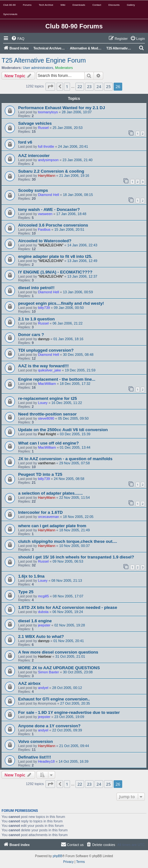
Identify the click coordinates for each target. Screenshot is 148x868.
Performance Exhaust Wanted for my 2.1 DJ (62, 108)
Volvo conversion (35, 741)
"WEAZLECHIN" (51, 245)
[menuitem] (18, 39)
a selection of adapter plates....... (50, 493)
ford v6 (25, 142)
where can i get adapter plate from (52, 526)
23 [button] (89, 86)
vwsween (45, 214)
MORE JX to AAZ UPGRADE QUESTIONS (59, 668)
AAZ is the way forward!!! (43, 366)
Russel (43, 128)
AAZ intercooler (34, 156)
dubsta (43, 612)
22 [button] (80, 86)
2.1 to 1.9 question (36, 319)
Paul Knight (47, 434)
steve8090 (46, 418)
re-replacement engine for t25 (48, 398)
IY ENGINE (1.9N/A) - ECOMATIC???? (55, 272)
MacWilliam (47, 384)
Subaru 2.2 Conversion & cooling (51, 171)
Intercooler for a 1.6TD (40, 512)
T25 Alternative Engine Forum (44, 60)
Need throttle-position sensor (47, 414)
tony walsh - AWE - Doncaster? (49, 210)
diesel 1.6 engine (35, 621)
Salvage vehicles (35, 123)
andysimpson (48, 160)
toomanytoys (48, 112)
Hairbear (45, 656)
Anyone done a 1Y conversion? (49, 726)
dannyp (44, 339)
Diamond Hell (48, 195)
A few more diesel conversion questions (58, 652)
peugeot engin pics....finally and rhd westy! (61, 303)
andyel (43, 688)
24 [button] (99, 86)
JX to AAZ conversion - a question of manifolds (65, 459)
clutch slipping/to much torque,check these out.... (68, 541)
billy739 (44, 308)
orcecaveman (48, 517)
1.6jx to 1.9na (31, 576)
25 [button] (108, 86)
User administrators (38, 68)
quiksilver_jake (49, 370)
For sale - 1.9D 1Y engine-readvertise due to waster (69, 712)
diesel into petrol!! (36, 288)
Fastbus (44, 229)
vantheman (46, 463)
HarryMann (46, 176)
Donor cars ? (31, 335)
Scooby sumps (33, 190)
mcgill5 (43, 596)
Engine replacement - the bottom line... (57, 379)
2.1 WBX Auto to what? (41, 636)
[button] (50, 86)
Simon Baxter (48, 672)
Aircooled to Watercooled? (45, 241)
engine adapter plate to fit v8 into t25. (55, 256)
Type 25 (26, 592)
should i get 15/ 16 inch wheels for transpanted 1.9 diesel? (76, 557)
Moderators (64, 68)
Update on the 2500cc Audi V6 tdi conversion (63, 430)
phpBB (58, 856)
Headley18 (46, 761)
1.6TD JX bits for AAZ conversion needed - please (68, 607)
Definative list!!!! (35, 757)
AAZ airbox (29, 683)
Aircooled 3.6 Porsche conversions (53, 225)
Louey (43, 403)
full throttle (46, 146)
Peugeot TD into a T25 (40, 474)
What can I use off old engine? (49, 443)
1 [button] (67, 86)
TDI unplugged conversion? (46, 350)
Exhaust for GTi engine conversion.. (54, 699)
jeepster (44, 625)
